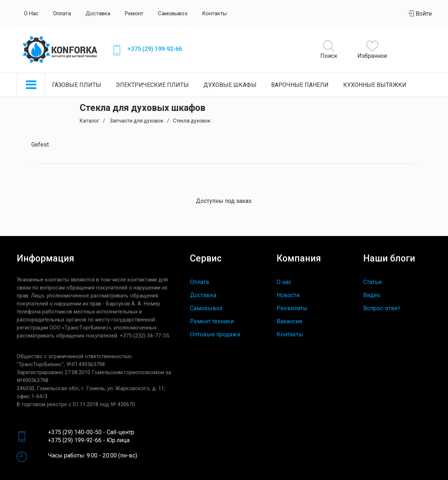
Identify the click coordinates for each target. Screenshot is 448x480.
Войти (420, 14)
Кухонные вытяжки (375, 85)
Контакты (214, 13)
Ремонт (134, 13)
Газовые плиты (77, 85)
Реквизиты (292, 308)
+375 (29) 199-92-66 (155, 49)
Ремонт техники (212, 321)
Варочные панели (300, 85)
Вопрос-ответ (382, 308)
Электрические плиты (152, 85)
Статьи (372, 282)
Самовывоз (173, 13)
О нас (31, 13)
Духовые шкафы (230, 85)
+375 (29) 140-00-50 (75, 432)
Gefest (40, 145)
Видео (372, 295)
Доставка (98, 13)
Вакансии (289, 321)
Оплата (62, 13)
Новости (288, 295)
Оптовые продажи (215, 334)
